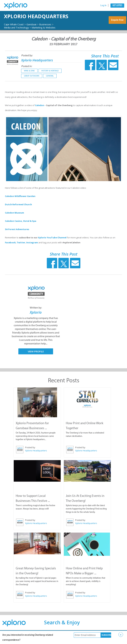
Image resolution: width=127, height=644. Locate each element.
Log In (103, 5)
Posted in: (27, 75)
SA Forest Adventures (17, 238)
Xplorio (36, 321)
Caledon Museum (14, 222)
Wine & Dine (29, 80)
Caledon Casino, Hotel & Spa (21, 230)
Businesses (51, 33)
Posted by (30, 456)
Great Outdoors (32, 85)
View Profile (36, 360)
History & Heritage (50, 80)
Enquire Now (117, 26)
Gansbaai (35, 33)
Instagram (32, 252)
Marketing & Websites (49, 37)
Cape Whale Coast (15, 33)
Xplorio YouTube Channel (52, 247)
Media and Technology (18, 37)
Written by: (36, 317)
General (50, 85)
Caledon (40, 114)
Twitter (21, 252)
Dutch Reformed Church (18, 214)
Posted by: (27, 64)
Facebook (10, 252)
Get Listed (117, 5)
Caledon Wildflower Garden (20, 205)
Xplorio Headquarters (31, 21)
